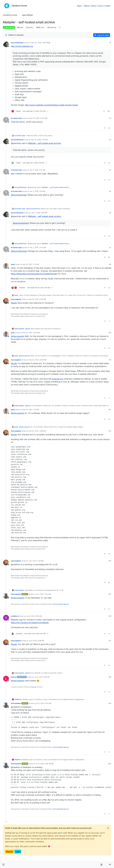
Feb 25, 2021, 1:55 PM (31, 410)
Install (108, 6)
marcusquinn (16, 299)
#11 (110, 360)
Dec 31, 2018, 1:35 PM (39, 140)
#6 (110, 213)
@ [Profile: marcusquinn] (18, 336)
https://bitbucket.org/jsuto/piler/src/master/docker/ (34, 274)
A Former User (16, 118)
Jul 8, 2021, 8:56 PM (42, 677)
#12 (110, 410)
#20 (110, 764)
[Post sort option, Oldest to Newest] (14, 35)
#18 (110, 677)
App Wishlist (9, 27)
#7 (110, 247)
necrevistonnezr (17, 43)
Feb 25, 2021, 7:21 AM (31, 264)
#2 (110, 118)
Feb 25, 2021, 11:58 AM (31, 333)
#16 (110, 616)
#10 (110, 333)
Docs (101, 6)
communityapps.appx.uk (61, 604)
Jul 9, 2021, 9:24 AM (44, 703)
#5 (110, 191)
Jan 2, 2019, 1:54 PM (37, 191)
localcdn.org (58, 379)
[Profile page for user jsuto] (6, 266)
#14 (110, 561)
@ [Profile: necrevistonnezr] (19, 195)
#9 (110, 299)
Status (87, 6)
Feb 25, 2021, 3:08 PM (37, 431)
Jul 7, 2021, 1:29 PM (36, 561)
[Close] (108, 828)
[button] (3, 865)
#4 (110, 170)
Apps (79, 6)
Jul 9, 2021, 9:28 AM (44, 764)
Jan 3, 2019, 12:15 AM (38, 247)
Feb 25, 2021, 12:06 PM (38, 360)
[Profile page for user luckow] (6, 679)
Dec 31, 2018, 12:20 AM (38, 118)
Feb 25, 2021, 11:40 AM (37, 299)
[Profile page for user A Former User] (6, 120)
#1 (110, 43)
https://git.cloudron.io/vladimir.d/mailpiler (30, 623)
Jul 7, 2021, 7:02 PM (43, 594)
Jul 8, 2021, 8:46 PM (36, 641)
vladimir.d (15, 616)
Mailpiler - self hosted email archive (44, 143)
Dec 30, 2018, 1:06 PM (40, 43)
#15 (110, 594)
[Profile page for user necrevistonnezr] (6, 44)
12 (109, 111)
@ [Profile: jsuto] (14, 303)
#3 (110, 140)
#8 (110, 264)
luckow (14, 677)
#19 (110, 703)
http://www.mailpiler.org (22, 46)
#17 (110, 641)
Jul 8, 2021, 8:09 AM (34, 616)
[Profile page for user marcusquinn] (6, 301)
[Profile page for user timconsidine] (6, 596)
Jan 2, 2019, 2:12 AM (38, 170)
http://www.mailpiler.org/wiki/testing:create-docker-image (51, 105)
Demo (94, 6)
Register (9, 852)
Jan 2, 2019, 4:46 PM (39, 213)
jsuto (13, 264)
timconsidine (16, 594)
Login (18, 852)
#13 (110, 431)
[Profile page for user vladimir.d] (6, 618)
